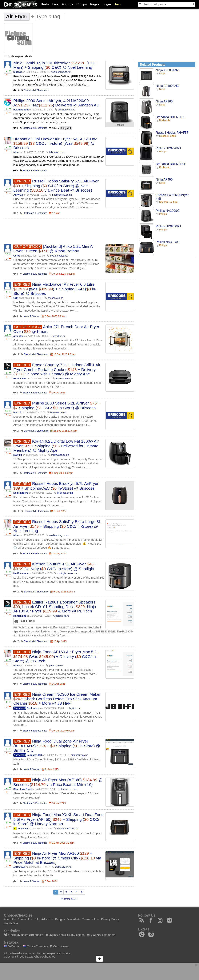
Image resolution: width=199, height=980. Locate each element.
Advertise (47, 919)
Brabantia (165, 120)
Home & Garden (31, 316)
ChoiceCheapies (35, 946)
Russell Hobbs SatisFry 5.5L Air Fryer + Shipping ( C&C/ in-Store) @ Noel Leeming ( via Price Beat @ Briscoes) (56, 186)
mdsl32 (18, 72)
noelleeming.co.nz (61, 72)
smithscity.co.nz (80, 755)
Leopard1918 (34, 755)
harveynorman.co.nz (68, 829)
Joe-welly (22, 829)
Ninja (162, 73)
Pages (95, 4)
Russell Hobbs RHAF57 (172, 133)
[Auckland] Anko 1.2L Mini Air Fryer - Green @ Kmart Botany (54, 249)
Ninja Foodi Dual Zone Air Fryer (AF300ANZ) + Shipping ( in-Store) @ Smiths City (57, 746)
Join (117, 4)
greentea (18, 336)
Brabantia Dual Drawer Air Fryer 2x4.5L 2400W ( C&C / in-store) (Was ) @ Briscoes (55, 143)
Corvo (17, 256)
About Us (10, 919)
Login (107, 4)
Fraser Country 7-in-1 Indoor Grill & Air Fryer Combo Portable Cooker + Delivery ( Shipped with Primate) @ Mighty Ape (57, 369)
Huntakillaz (20, 378)
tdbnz (17, 152)
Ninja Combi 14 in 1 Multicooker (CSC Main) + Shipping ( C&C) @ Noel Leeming (55, 65)
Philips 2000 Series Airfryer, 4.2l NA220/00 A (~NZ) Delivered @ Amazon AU (56, 103)
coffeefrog (19, 867)
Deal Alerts (74, 919)
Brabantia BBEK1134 (170, 164)
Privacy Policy (110, 919)
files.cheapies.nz (59, 256)
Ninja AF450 (164, 179)
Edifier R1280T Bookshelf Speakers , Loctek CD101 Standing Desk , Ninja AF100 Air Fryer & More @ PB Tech (55, 607)
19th (16, 298)
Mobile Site (11, 923)
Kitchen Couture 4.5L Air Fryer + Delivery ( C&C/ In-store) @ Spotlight (55, 566)
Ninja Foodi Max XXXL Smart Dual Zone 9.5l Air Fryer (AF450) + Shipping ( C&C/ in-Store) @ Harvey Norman (58, 819)
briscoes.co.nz (57, 152)
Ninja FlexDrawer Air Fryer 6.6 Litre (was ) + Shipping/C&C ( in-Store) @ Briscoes (55, 289)
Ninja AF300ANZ (167, 70)
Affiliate (120, 125)
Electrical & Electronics (36, 90)
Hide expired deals (18, 56)
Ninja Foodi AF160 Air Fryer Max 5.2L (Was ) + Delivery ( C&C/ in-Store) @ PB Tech (56, 656)
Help (36, 919)
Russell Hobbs (167, 136)
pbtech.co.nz (62, 616)
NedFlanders (21, 493)
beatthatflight (21, 110)
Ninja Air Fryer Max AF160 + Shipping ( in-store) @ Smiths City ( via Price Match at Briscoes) (57, 858)
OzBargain (12, 946)
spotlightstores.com (68, 573)
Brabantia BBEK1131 (170, 117)
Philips (163, 151)
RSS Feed (69, 899)
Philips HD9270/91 (169, 148)
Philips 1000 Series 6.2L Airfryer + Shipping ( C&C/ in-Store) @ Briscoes (57, 405)
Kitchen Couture (168, 202)
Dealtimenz (33, 708)
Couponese (59, 946)
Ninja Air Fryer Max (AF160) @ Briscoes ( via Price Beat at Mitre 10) (58, 782)
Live (55, 4)
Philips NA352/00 (168, 242)
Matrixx (18, 455)
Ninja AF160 (164, 101)
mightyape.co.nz (64, 378)
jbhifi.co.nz (74, 708)
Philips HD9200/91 (169, 226)
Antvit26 (18, 195)
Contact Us (25, 919)
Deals (45, 4)
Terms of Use (91, 919)
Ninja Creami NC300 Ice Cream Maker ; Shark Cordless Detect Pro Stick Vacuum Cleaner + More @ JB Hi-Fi (57, 699)
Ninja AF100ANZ (167, 86)
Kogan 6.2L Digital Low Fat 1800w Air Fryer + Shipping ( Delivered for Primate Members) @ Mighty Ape (56, 446)
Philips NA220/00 (168, 211)
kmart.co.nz (59, 336)
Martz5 (17, 412)
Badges (60, 919)
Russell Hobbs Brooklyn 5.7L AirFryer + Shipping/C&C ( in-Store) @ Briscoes (56, 486)
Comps (82, 4)
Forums (68, 4)
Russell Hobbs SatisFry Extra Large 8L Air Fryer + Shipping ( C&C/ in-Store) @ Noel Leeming (57, 526)
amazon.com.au (67, 110)
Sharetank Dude (23, 789)
